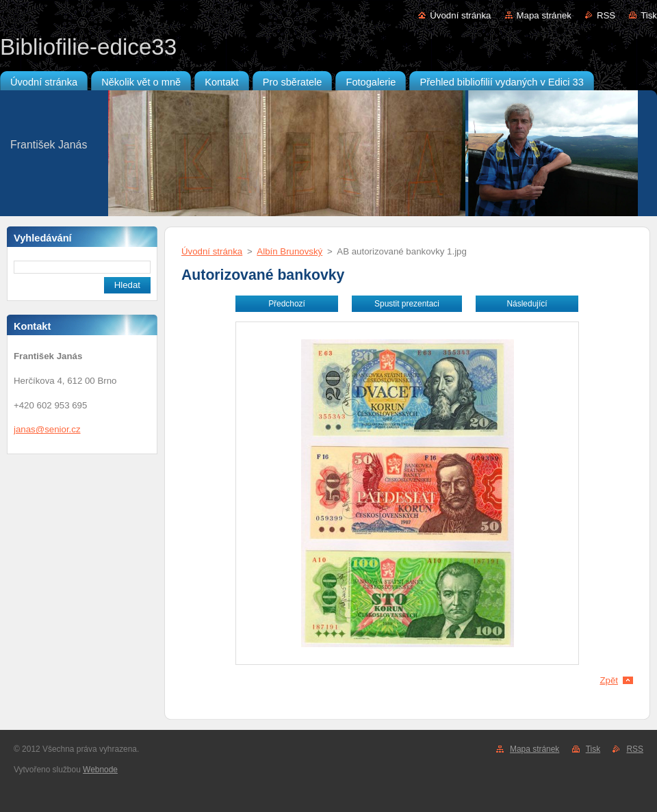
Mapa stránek (544, 15)
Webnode (100, 770)
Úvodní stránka (460, 15)
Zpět (609, 680)
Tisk (649, 15)
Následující (527, 304)
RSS (606, 15)
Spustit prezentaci (407, 304)
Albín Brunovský (289, 251)
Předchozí (287, 304)
